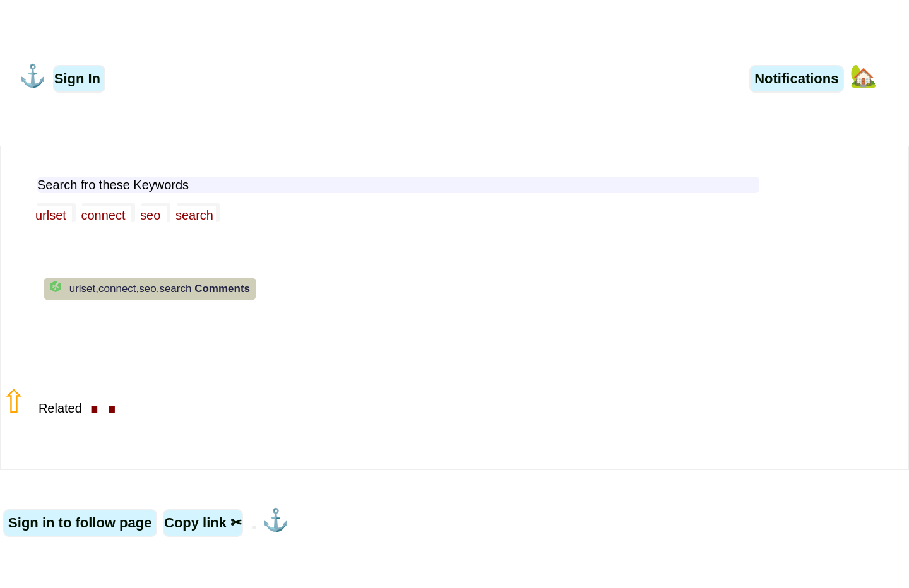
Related (80, 408)
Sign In (79, 79)
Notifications (796, 79)
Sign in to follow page (80, 523)
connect (105, 215)
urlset (52, 215)
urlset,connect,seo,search (158, 289)
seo (152, 215)
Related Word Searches (120, 34)
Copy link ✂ (203, 523)
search (194, 215)
